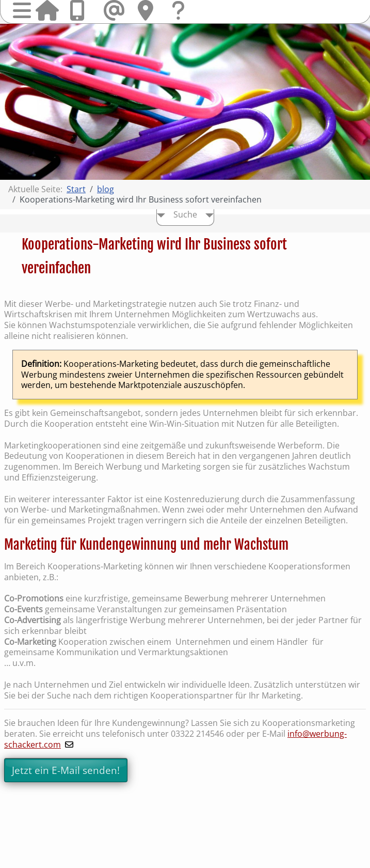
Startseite (47, 10)
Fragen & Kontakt (183, 20)
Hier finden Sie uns (149, 10)
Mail (115, 10)
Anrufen (81, 10)
